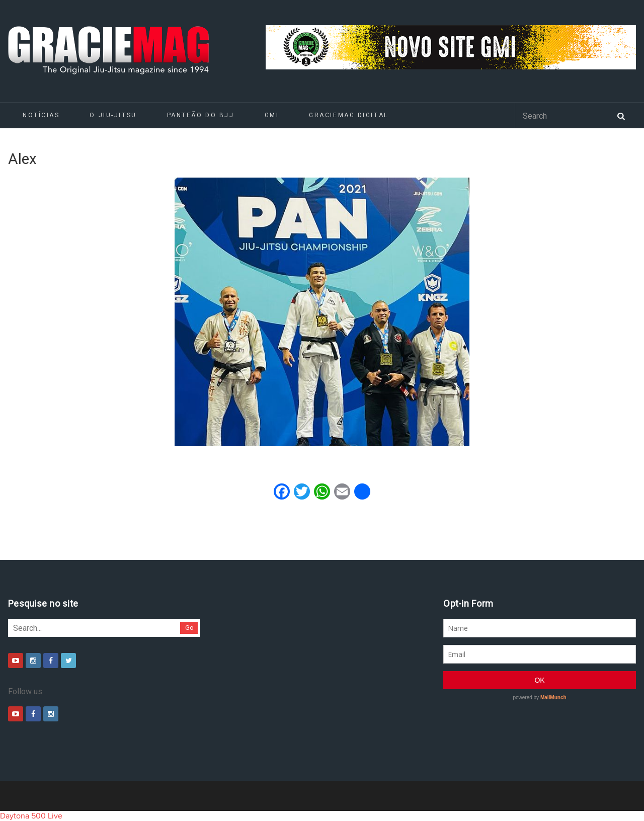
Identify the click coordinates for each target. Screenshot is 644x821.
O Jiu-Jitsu (113, 115)
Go (189, 628)
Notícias (41, 115)
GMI (272, 115)
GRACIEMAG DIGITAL (349, 115)
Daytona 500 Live (31, 816)
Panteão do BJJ (201, 115)
